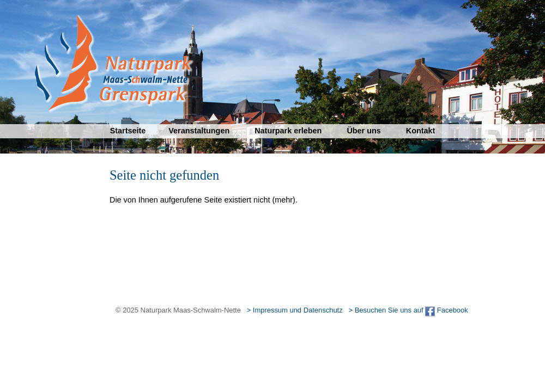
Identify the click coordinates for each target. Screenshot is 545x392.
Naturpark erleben (288, 131)
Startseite (128, 131)
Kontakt (421, 131)
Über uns (364, 131)
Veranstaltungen (199, 131)
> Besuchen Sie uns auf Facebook (408, 310)
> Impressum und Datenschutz (295, 310)
